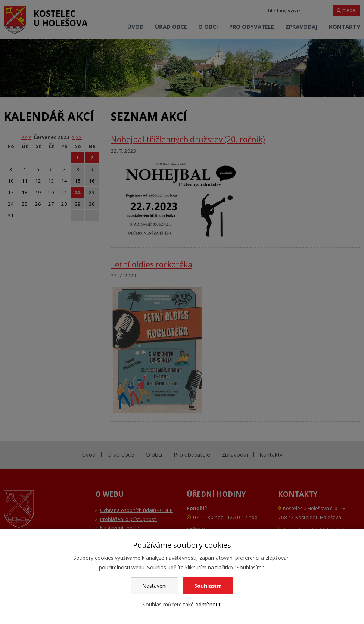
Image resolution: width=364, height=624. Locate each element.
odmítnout (208, 604)
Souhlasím (208, 586)
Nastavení (154, 586)
